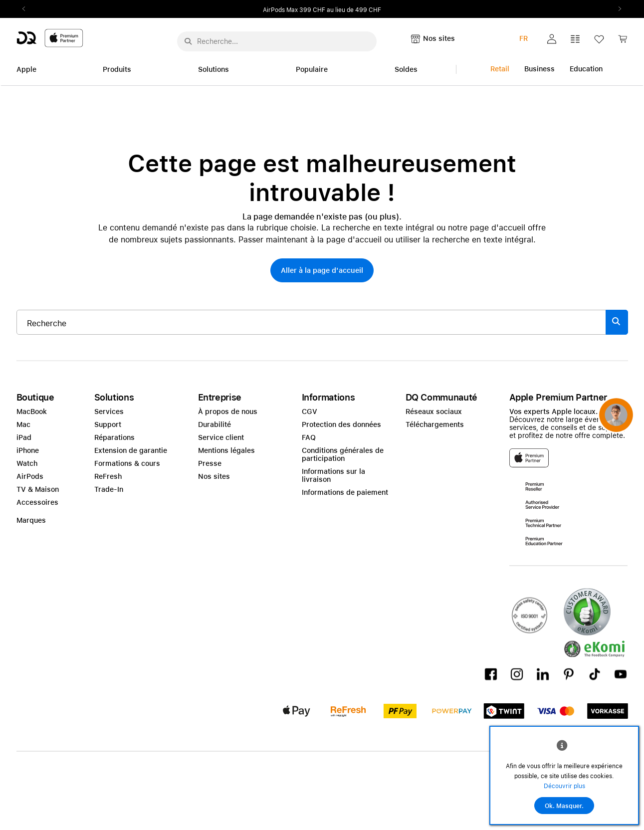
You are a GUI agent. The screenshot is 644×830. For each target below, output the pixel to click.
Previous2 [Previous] (27, 9)
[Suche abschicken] (188, 41)
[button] (552, 39)
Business (539, 69)
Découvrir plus (564, 786)
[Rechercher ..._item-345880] (311, 322)
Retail (500, 69)
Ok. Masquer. (564, 806)
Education (586, 69)
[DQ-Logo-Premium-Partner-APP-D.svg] (50, 38)
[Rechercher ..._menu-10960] (277, 41)
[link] (623, 42)
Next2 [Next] (617, 9)
